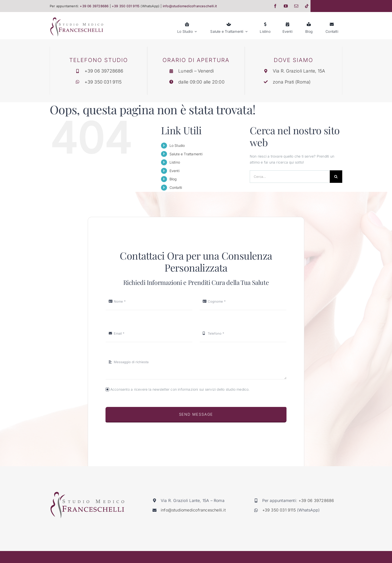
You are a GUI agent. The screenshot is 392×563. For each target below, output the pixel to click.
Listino (175, 162)
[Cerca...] (290, 177)
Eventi (174, 171)
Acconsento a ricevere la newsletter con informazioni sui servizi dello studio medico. (180, 389)
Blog (173, 179)
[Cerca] (336, 177)
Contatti (176, 187)
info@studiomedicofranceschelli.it (193, 510)
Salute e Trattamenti (186, 154)
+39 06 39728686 (104, 71)
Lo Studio (177, 145)
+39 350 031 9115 (103, 82)
